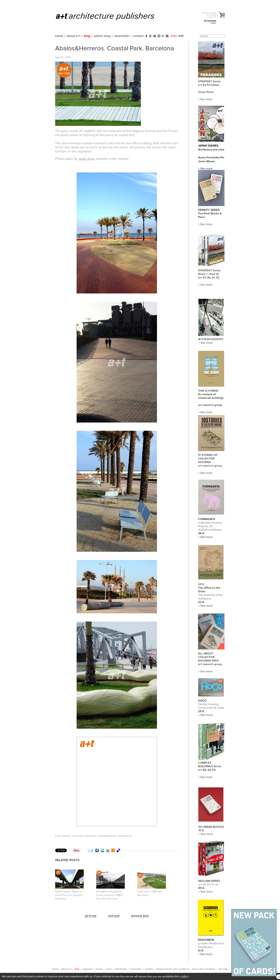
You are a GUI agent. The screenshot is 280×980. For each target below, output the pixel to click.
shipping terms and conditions (173, 969)
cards (109, 969)
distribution (121, 969)
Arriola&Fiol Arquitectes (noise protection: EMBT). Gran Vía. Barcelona (110, 895)
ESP (181, 36)
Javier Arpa (86, 159)
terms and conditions (204, 969)
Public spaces (63, 836)
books (99, 969)
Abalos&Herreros (107, 836)
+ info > (184, 976)
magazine (88, 969)
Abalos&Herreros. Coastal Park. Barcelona (115, 49)
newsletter (122, 36)
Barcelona (91, 836)
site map (223, 969)
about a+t (73, 36)
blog (87, 36)
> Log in (213, 23)
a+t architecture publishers (110, 16)
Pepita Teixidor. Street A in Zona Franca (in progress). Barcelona (69, 895)
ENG (174, 36)
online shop (102, 36)
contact (138, 36)
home (59, 36)
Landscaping (125, 836)
